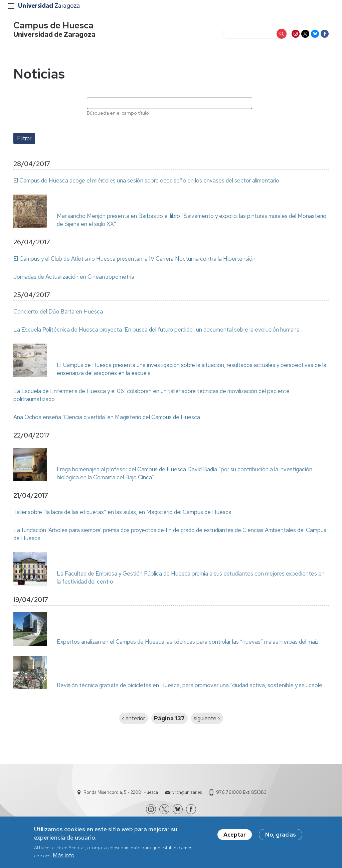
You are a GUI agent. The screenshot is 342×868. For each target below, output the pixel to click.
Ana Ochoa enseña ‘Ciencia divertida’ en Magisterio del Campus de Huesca (107, 417)
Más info (64, 858)
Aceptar (235, 837)
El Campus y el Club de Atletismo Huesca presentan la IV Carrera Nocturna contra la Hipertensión (134, 259)
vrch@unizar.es (187, 792)
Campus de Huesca (53, 25)
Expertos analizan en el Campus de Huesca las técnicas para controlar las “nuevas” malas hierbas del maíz (188, 642)
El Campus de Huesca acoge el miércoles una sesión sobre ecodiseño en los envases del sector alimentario (146, 180)
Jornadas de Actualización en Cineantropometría (74, 277)
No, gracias (281, 837)
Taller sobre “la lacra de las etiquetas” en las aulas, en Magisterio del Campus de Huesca (122, 512)
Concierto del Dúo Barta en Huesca (58, 312)
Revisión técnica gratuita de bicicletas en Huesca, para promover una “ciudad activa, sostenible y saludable (190, 685)
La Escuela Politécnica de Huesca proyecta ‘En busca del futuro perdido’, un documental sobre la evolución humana (156, 330)
